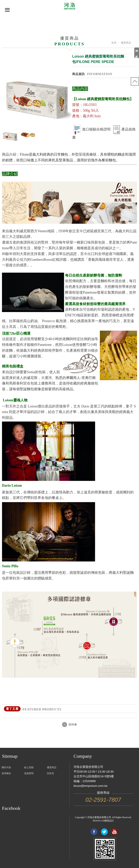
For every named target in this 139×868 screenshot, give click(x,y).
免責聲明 (29, 773)
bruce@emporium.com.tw (90, 786)
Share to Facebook (94, 832)
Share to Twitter (104, 832)
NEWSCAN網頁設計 (103, 821)
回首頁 (50, 773)
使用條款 (6, 773)
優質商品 (52, 767)
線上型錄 (29, 767)
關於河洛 (6, 767)
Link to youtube (114, 832)
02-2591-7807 (103, 800)
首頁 (114, 43)
